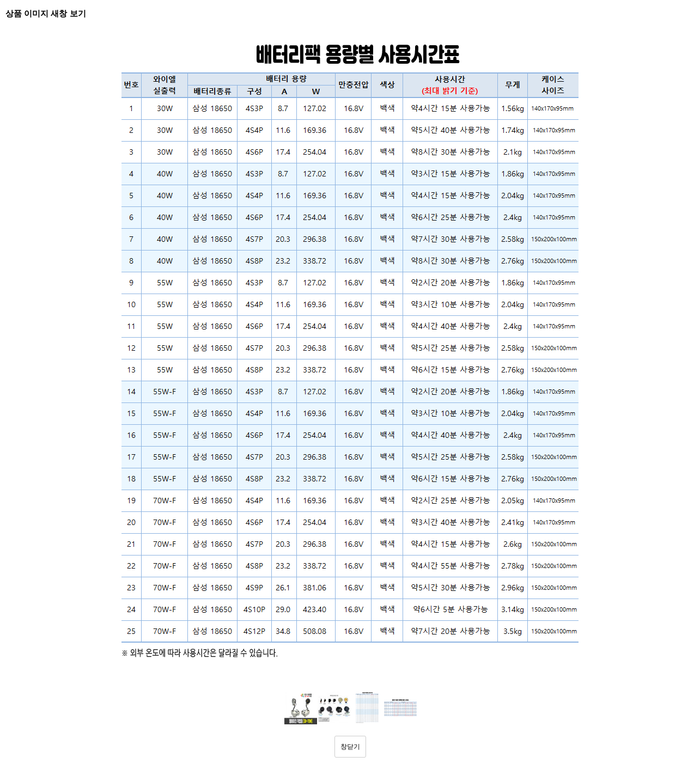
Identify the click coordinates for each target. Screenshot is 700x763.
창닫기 (350, 747)
